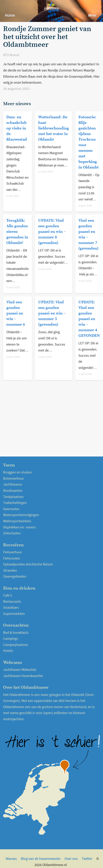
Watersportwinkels (17, 521)
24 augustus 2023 (17, 89)
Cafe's (8, 595)
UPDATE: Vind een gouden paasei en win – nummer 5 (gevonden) (52, 313)
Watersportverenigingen (21, 515)
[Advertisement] (49, 419)
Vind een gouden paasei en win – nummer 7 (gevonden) (88, 235)
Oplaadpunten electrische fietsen (28, 564)
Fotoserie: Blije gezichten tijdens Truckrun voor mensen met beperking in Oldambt (89, 142)
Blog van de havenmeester (41, 859)
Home (10, 15)
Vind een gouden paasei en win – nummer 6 (16, 313)
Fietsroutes (12, 558)
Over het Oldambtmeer (52, 15)
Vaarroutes (11, 509)
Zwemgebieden (15, 576)
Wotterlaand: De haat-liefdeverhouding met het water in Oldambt (54, 128)
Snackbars (11, 607)
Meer (92, 15)
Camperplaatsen (16, 645)
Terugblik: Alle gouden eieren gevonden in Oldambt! (17, 232)
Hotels (8, 651)
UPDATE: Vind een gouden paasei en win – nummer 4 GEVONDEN (89, 319)
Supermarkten (14, 614)
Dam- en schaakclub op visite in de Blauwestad (17, 128)
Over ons (71, 859)
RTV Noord (11, 55)
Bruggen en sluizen (18, 472)
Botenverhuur (14, 478)
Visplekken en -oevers (20, 527)
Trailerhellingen (15, 503)
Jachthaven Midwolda (20, 670)
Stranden (10, 570)
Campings (11, 638)
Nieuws (24, 15)
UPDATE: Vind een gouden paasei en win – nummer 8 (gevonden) (52, 232)
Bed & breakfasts (16, 632)
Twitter (87, 859)
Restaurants (12, 601)
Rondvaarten (13, 490)
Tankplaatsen (13, 497)
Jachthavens (13, 484)
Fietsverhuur (13, 552)
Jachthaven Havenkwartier (23, 676)
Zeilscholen (12, 533)
